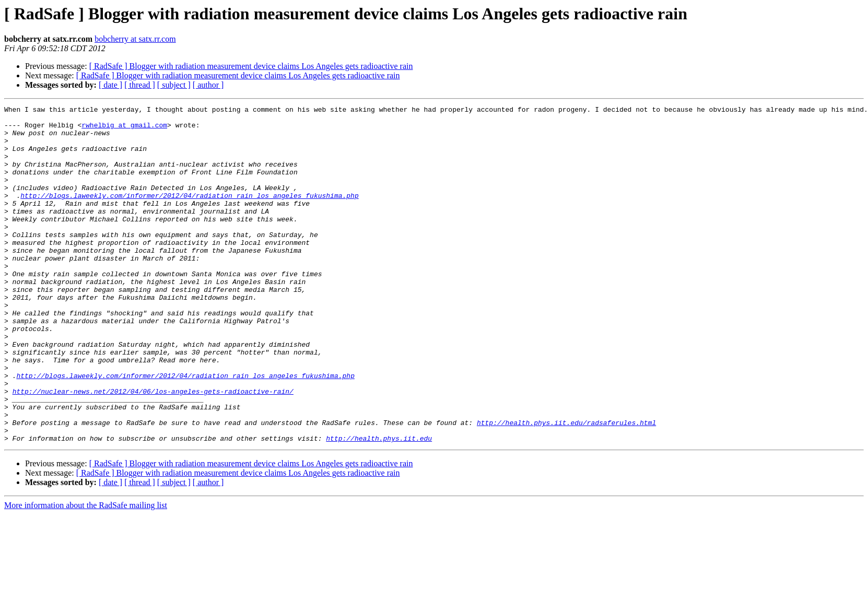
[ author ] (208, 85)
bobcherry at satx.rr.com (135, 39)
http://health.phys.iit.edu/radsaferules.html (566, 487)
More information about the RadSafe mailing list (86, 573)
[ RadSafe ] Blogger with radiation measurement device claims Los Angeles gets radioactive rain (251, 66)
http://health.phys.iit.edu (379, 505)
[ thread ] (140, 85)
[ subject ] (174, 85)
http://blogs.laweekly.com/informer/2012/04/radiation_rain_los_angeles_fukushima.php (189, 214)
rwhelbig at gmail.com (124, 129)
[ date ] (110, 85)
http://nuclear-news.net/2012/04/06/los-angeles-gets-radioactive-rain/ (153, 449)
